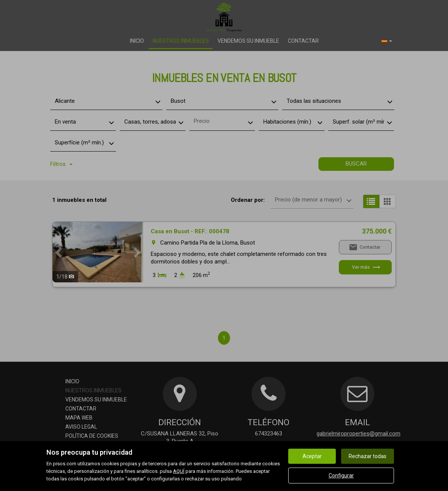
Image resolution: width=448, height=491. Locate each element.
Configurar (341, 476)
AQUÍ (179, 471)
